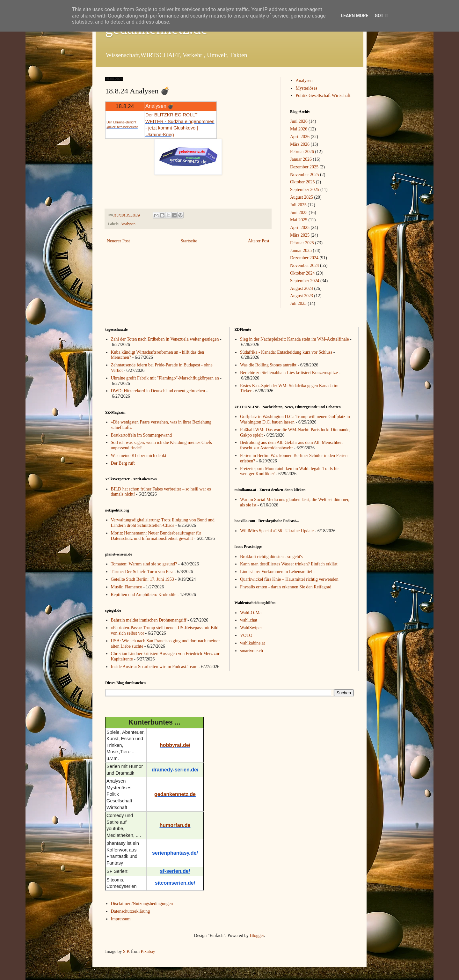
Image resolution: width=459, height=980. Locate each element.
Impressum (121, 919)
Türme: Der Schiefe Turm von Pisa (142, 572)
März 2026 (300, 144)
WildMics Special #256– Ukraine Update (277, 531)
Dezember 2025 (304, 167)
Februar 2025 (302, 243)
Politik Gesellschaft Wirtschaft (323, 96)
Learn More (354, 16)
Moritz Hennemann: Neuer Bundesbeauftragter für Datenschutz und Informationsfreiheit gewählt (156, 536)
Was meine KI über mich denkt (139, 456)
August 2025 (302, 197)
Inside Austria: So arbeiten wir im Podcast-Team (154, 667)
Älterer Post (259, 241)
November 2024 (305, 265)
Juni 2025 (299, 213)
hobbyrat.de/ (175, 745)
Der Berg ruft (123, 463)
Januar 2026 (301, 159)
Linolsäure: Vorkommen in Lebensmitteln (277, 572)
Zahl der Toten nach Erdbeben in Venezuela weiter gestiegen (165, 339)
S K (126, 951)
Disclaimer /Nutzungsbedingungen (142, 904)
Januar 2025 (301, 251)
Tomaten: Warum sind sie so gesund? (144, 564)
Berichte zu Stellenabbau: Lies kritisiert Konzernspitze (289, 373)
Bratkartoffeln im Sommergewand (142, 435)
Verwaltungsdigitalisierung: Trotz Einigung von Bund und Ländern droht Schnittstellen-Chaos (163, 523)
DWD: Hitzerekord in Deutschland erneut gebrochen (158, 391)
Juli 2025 (298, 205)
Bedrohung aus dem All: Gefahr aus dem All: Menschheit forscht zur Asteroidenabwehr (291, 445)
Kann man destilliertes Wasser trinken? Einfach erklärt (289, 564)
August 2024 (302, 288)
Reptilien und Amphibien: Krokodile (144, 595)
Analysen (128, 224)
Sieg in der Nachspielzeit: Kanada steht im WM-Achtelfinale (294, 339)
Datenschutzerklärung (131, 911)
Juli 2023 (298, 303)
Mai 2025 (299, 220)
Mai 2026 (299, 129)
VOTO (246, 635)
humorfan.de (175, 825)
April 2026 (300, 137)
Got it (381, 16)
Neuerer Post (118, 241)
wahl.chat (249, 620)
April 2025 (300, 228)
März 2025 (300, 235)
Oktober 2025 (302, 182)
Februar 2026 (302, 152)
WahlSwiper (251, 628)
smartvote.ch (251, 651)
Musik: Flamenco (127, 587)
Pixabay (148, 951)
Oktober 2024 (302, 273)
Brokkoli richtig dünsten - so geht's (271, 557)
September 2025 (305, 190)
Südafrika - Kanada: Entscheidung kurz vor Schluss (286, 352)
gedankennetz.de (175, 794)
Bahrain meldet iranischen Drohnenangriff (149, 620)
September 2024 (305, 281)
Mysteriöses (307, 88)
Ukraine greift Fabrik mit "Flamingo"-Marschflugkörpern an (165, 378)
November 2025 (305, 175)
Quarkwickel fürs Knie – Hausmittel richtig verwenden (289, 579)
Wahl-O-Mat (251, 613)
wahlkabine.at (252, 643)
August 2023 (302, 296)
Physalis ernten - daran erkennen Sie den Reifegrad (286, 587)
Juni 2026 (299, 121)
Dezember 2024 (304, 258)
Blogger (257, 936)
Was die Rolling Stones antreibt (268, 365)
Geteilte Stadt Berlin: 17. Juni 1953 (142, 579)
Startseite (189, 241)
